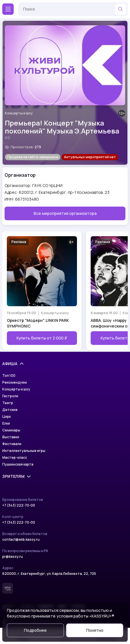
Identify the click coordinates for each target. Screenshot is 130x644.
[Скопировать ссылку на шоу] (7, 138)
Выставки (11, 437)
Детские (10, 410)
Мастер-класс (15, 458)
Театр (8, 403)
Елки (6, 423)
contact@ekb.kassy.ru (21, 540)
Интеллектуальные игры (24, 451)
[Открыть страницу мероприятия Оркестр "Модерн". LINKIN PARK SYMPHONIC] (42, 291)
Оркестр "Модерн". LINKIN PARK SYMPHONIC (38, 323)
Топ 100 (9, 376)
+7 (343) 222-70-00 (19, 505)
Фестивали (12, 444)
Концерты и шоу (19, 113)
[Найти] (121, 9)
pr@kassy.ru (13, 557)
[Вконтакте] (8, 588)
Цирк (7, 417)
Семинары (11, 430)
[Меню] (8, 9)
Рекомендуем (15, 382)
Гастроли (10, 396)
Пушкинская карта (18, 464)
